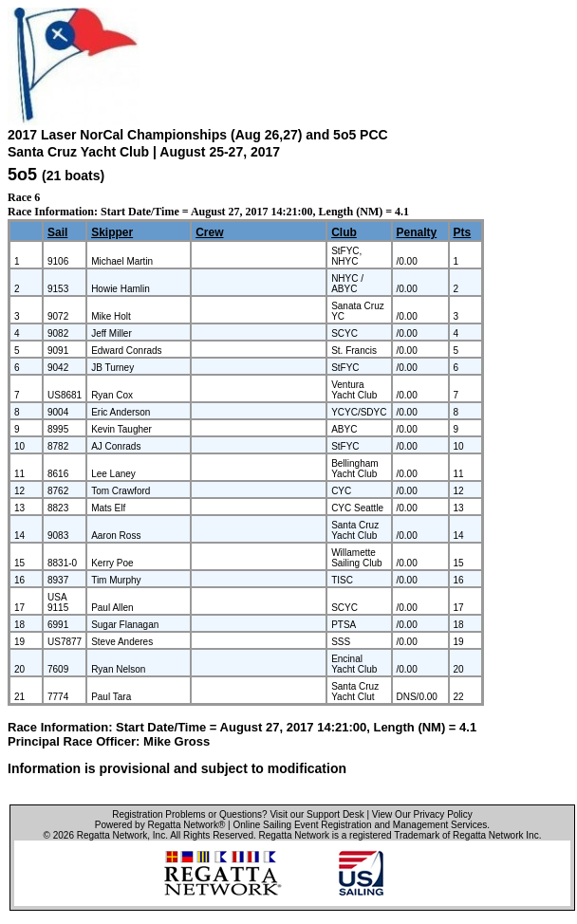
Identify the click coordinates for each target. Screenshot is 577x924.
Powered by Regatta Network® (160, 825)
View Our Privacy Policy (422, 814)
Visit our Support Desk (316, 814)
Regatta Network (112, 835)
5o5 (22, 175)
